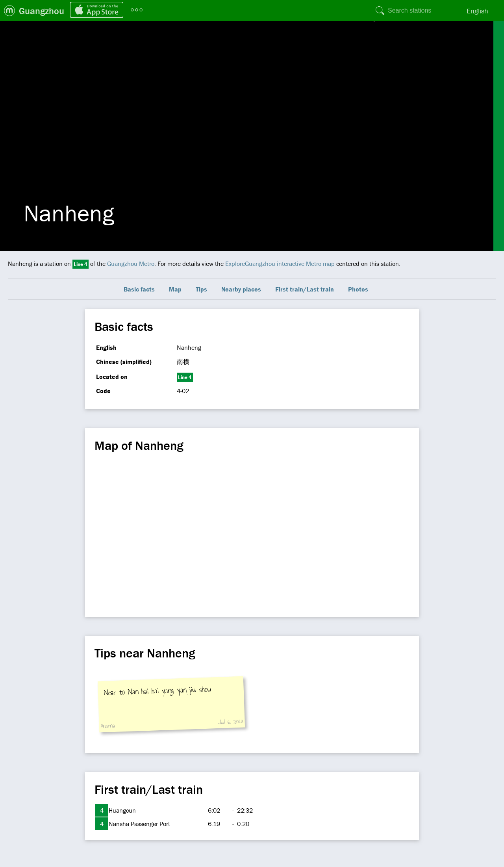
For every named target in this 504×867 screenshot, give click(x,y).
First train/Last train (305, 289)
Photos (358, 289)
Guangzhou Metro (131, 264)
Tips (201, 289)
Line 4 (81, 264)
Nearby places (241, 289)
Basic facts (139, 289)
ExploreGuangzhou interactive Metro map (280, 264)
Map (175, 289)
